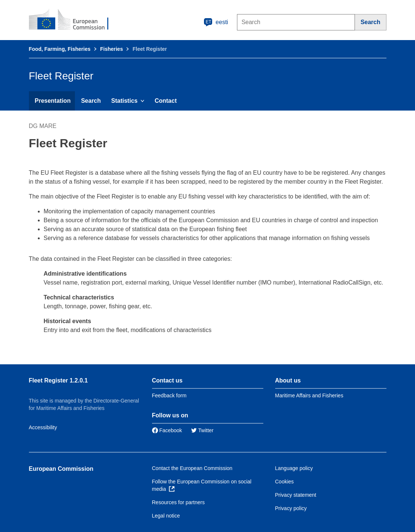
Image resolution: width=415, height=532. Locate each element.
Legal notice (166, 516)
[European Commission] (74, 20)
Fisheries (111, 49)
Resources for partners (178, 502)
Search (91, 101)
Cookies (285, 482)
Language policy (294, 468)
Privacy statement (296, 495)
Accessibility (43, 427)
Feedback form (169, 395)
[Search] (370, 22)
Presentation (53, 101)
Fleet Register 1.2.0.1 (58, 380)
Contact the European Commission (192, 468)
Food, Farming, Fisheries (60, 49)
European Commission (61, 469)
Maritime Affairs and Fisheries (309, 395)
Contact (166, 101)
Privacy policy (291, 508)
